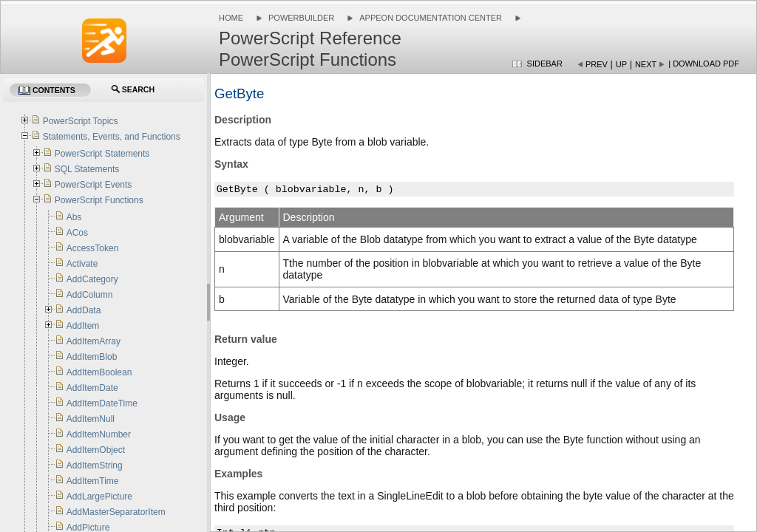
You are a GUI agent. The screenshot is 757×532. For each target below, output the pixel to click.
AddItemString (95, 465)
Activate (82, 264)
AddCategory (92, 279)
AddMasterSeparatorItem (116, 512)
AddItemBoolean (99, 372)
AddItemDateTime (102, 403)
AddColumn (90, 295)
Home (231, 18)
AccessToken (93, 248)
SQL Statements (87, 169)
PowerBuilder (301, 18)
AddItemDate (92, 388)
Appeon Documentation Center (431, 18)
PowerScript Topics (81, 121)
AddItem (83, 326)
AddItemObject (96, 450)
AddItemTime (93, 481)
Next (646, 64)
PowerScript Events (94, 185)
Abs (74, 217)
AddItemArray (94, 341)
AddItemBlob (92, 357)
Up (621, 64)
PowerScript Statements (102, 154)
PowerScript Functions (99, 200)
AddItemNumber (99, 434)
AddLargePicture (99, 497)
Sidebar (545, 64)
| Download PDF (704, 64)
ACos (77, 233)
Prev (597, 64)
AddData (84, 310)
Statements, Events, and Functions (112, 137)
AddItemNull (91, 419)
